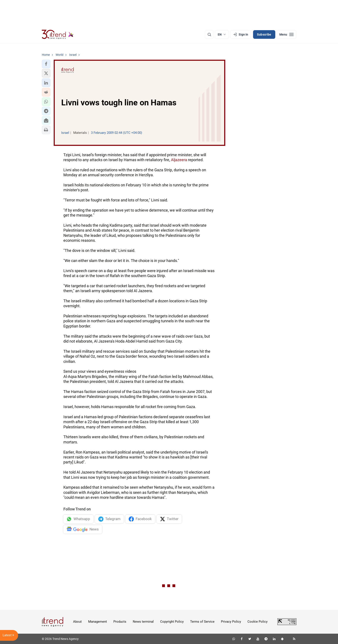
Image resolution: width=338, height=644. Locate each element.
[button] (46, 64)
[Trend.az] (58, 34)
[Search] (209, 34)
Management (98, 622)
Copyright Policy (172, 622)
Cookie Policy (257, 622)
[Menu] (286, 34)
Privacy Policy (231, 622)
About (77, 622)
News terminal (143, 622)
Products (120, 622)
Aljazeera (179, 160)
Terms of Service (202, 622)
